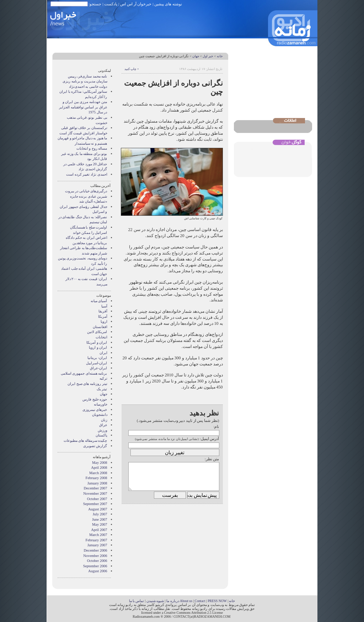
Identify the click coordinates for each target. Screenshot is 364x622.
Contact (200, 601)
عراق (103, 425)
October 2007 (97, 499)
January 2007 (97, 545)
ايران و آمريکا (97, 342)
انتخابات (101, 337)
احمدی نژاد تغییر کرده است (87, 174)
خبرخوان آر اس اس (136, 4)
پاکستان (101, 435)
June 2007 (100, 519)
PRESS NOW (217, 601)
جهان (196, 56)
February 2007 (97, 540)
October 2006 (97, 561)
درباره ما (173, 601)
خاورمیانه (101, 404)
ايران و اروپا (98, 347)
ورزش (103, 430)
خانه (220, 56)
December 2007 (95, 488)
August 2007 (98, 509)
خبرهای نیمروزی (95, 410)
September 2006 (95, 566)
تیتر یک (102, 389)
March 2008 (98, 473)
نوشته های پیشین (168, 4)
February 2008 (97, 478)
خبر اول (208, 56)
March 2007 (98, 535)
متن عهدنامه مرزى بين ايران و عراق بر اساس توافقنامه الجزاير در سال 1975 (83, 107)
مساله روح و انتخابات (92, 148)
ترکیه (103, 378)
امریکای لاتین (97, 332)
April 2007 (99, 530)
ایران (103, 353)
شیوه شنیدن (155, 601)
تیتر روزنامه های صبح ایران (87, 384)
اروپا (104, 321)
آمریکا (103, 317)
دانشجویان (100, 415)
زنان (104, 420)
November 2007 (95, 494)
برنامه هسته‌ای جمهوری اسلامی (84, 373)
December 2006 (95, 550)
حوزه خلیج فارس (95, 399)
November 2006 (95, 556)
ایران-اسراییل (97, 363)
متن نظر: (212, 459)
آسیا (104, 306)
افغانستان (100, 327)
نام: (216, 427)
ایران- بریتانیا (97, 358)
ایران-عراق (98, 368)
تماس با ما (137, 601)
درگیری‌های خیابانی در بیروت (86, 191)
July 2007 (100, 514)
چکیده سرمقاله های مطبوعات (85, 441)
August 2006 (98, 571)
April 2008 (99, 468)
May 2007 (100, 524)
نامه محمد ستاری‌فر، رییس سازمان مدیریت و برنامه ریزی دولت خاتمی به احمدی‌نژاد (85, 81)
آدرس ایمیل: (210, 439)
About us (186, 601)
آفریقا (103, 311)
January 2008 (97, 483)
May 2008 (100, 463)
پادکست (111, 4)
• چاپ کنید (131, 69)
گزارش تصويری (95, 446)
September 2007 (95, 504)
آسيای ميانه (99, 301)
